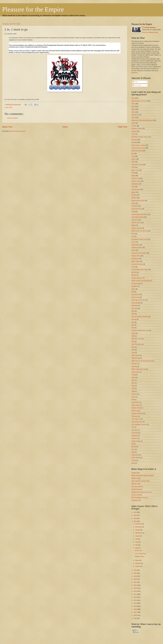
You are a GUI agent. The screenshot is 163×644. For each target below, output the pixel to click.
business (134, 140)
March (137, 560)
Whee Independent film (139, 369)
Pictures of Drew (137, 129)
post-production (136, 209)
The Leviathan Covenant (139, 424)
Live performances (137, 264)
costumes (134, 438)
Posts (135, 82)
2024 (135, 515)
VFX (133, 427)
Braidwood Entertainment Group (141, 492)
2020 (135, 573)
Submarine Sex (136, 500)
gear (133, 325)
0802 (133, 109)
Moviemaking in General (139, 101)
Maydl (133, 225)
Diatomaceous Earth (138, 201)
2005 (135, 618)
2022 (135, 521)
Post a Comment (12, 118)
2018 (135, 579)
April (137, 548)
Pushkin (134, 131)
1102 (133, 156)
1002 (133, 112)
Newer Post (7, 127)
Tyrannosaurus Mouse (138, 148)
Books (133, 289)
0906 (133, 336)
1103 (133, 388)
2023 (135, 518)
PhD (11, 107)
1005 (133, 386)
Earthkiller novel (136, 339)
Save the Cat (136, 178)
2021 (135, 570)
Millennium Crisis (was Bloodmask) (142, 120)
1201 (133, 134)
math (133, 452)
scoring (134, 460)
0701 (133, 104)
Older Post (123, 127)
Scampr (134, 319)
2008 (135, 609)
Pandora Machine (137, 278)
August (138, 536)
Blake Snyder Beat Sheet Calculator (143, 475)
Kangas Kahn (136, 473)
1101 (133, 117)
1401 (133, 187)
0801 (133, 106)
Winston (134, 198)
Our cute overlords (137, 487)
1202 (133, 162)
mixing (133, 375)
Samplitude (135, 259)
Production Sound (137, 165)
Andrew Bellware (150, 27)
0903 (133, 311)
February (138, 563)
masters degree (136, 228)
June (137, 542)
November (139, 527)
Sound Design (136, 303)
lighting (134, 447)
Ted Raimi (135, 206)
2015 (135, 588)
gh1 (133, 153)
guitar (133, 123)
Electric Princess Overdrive (140, 317)
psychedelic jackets (138, 217)
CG (133, 236)
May (137, 545)
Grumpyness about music (139, 239)
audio (133, 203)
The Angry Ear (136, 419)
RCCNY (134, 272)
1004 (133, 211)
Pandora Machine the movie (140, 330)
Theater (134, 126)
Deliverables (135, 245)
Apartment (135, 220)
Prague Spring (136, 256)
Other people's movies (138, 145)
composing (135, 433)
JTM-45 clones (136, 223)
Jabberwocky (136, 358)
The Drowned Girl (137, 422)
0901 (133, 380)
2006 (135, 615)
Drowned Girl (136, 294)
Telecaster (135, 416)
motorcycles (135, 455)
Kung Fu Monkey (137, 495)
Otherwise (135, 115)
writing (133, 377)
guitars (134, 192)
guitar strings (136, 261)
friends (134, 333)
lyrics (133, 449)
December (139, 524)
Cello (133, 353)
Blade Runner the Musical (139, 231)
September (139, 533)
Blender (134, 275)
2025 (135, 512)
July (137, 539)
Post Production (136, 344)
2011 (135, 600)
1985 (133, 391)
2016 (135, 585)
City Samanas (136, 189)
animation (135, 430)
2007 (135, 612)
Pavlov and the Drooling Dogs (141, 281)
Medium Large (136, 478)
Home (65, 127)
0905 (133, 350)
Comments (137, 85)
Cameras (134, 394)
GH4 (133, 400)
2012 (135, 597)
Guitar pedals (136, 405)
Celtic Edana (135, 355)
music (133, 242)
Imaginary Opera (137, 247)
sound (133, 267)
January (138, 566)
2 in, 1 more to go (140, 553)
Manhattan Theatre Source (140, 137)
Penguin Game (140, 556)
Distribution (135, 184)
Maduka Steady (136, 408)
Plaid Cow (135, 411)
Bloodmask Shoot (137, 151)
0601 (133, 347)
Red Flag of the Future (138, 300)
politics (134, 159)
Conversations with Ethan (139, 214)
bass (133, 322)
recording (134, 142)
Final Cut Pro (136, 297)
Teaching (134, 366)
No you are (138, 550)
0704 (133, 173)
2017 (135, 582)
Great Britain (135, 402)
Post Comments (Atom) (18, 131)
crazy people (135, 372)
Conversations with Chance (140, 270)
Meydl (133, 176)
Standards (135, 306)
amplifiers (134, 286)
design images (136, 441)
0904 (133, 98)
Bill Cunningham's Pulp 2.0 (140, 498)
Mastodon (135, 73)
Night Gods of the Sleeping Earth (142, 361)
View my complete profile (150, 32)
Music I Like (135, 170)
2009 (135, 606)
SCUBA (134, 195)
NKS (133, 342)
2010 (135, 603)
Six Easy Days (136, 283)
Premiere (134, 364)
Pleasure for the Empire (33, 9)
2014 (135, 591)
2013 (135, 594)
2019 (135, 576)
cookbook (134, 436)
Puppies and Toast (137, 413)
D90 (133, 292)
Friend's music (136, 181)
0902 (133, 383)
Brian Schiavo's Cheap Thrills (141, 481)
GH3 (133, 328)
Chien (133, 397)
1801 (133, 314)
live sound (135, 308)
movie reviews (136, 458)
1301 (133, 167)
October (138, 530)
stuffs (133, 463)
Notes (133, 250)
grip (133, 444)
